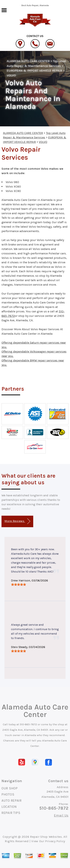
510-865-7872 (28, 724)
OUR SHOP (10, 788)
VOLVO (11, 75)
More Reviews (17, 521)
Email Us (61, 815)
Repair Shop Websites (46, 837)
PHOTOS (8, 794)
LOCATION (9, 807)
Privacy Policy (55, 841)
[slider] (18, 584)
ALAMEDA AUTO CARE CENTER (28, 61)
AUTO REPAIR (12, 801)
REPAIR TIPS (11, 813)
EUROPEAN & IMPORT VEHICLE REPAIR (34, 70)
